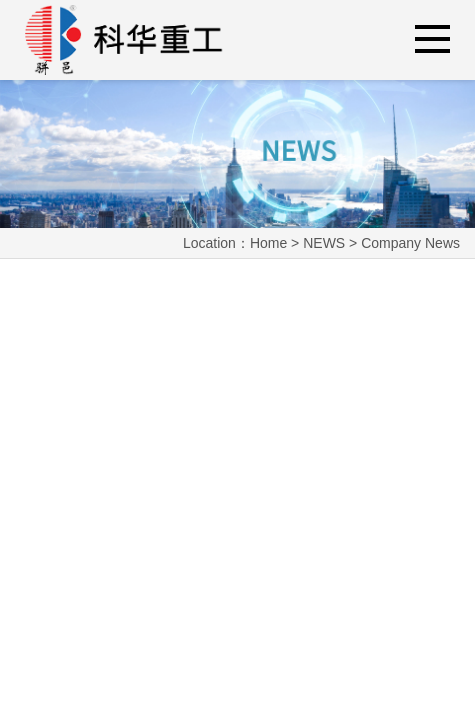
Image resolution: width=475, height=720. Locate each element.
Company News (410, 243)
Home (268, 243)
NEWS (324, 243)
